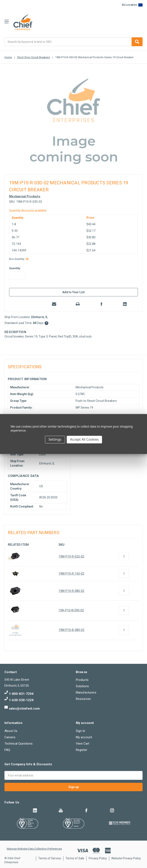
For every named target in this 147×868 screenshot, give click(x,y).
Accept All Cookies (84, 439)
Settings (55, 439)
